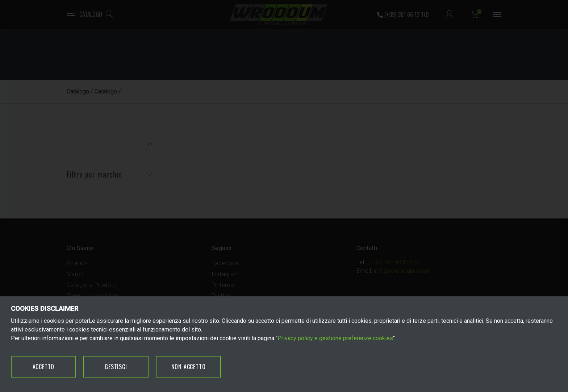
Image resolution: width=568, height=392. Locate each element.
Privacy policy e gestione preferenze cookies (335, 338)
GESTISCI (116, 367)
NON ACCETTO (189, 367)
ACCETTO (44, 367)
